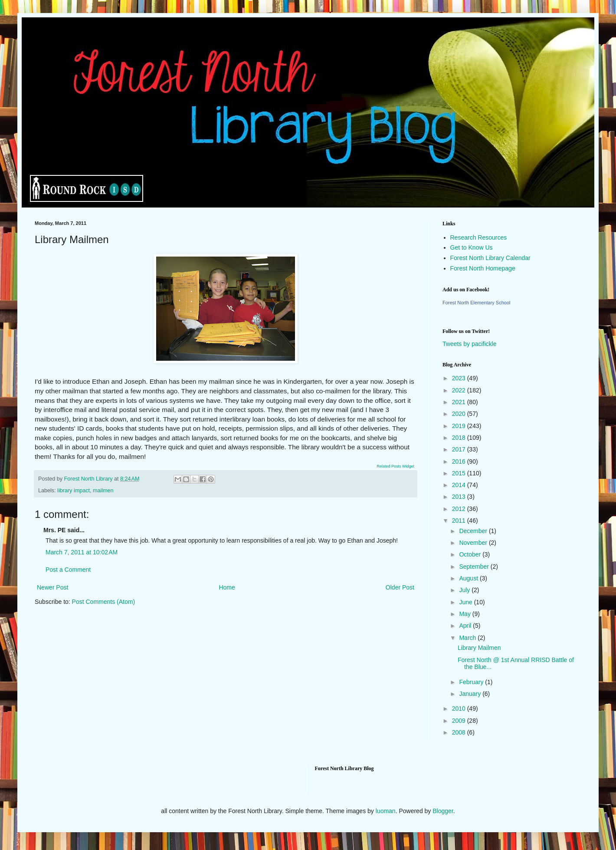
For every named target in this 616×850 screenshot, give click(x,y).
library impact (74, 491)
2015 (460, 473)
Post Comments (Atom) (103, 602)
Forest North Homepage (483, 268)
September (475, 567)
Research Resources (479, 237)
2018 (460, 438)
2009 (460, 721)
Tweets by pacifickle (470, 344)
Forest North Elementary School (477, 303)
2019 (460, 426)
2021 (460, 402)
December (474, 531)
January (471, 694)
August (469, 578)
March (468, 638)
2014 (460, 485)
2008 (460, 732)
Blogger (443, 811)
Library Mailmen (479, 648)
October (471, 554)
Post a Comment (68, 570)
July (465, 590)
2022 (460, 390)
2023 (460, 378)
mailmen (103, 491)
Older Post (400, 587)
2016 (460, 461)
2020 (460, 414)
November (474, 543)
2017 (460, 449)
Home (227, 587)
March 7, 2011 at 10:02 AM (82, 552)
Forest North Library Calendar (490, 258)
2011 (460, 521)
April (466, 626)
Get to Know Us (472, 247)
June (466, 602)
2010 (460, 708)
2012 (460, 509)
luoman (386, 811)
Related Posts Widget (395, 466)
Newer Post (52, 587)
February (472, 682)
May (465, 614)
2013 (460, 497)
